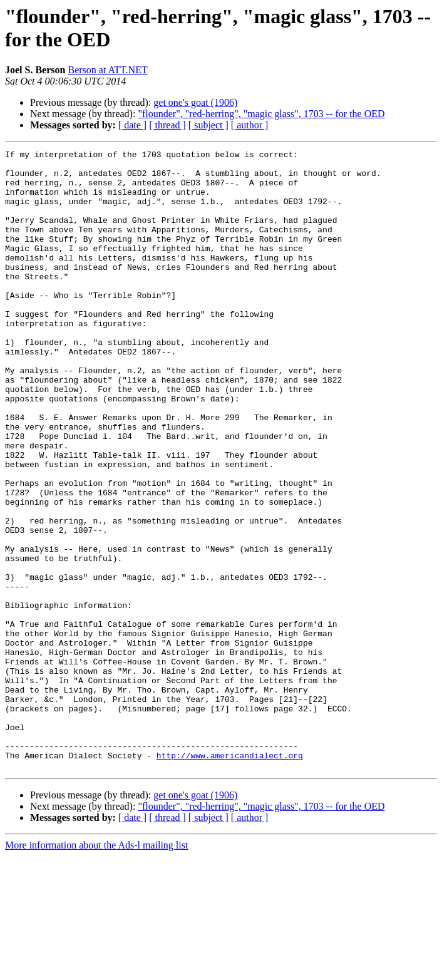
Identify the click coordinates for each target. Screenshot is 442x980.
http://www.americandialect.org (230, 877)
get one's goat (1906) (195, 102)
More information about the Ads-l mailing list (96, 969)
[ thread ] (167, 125)
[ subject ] (208, 125)
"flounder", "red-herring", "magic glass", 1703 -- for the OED (261, 114)
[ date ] (132, 125)
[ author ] (250, 125)
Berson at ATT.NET (107, 70)
